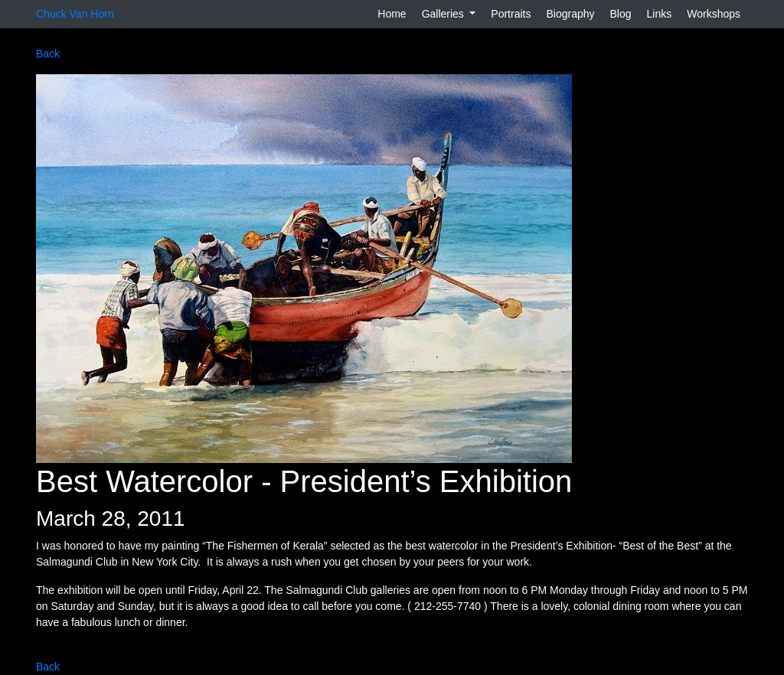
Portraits (511, 14)
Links (660, 14)
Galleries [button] (444, 14)
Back (48, 54)
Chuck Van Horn (75, 14)
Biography (570, 14)
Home (392, 14)
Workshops (714, 14)
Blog (621, 14)
